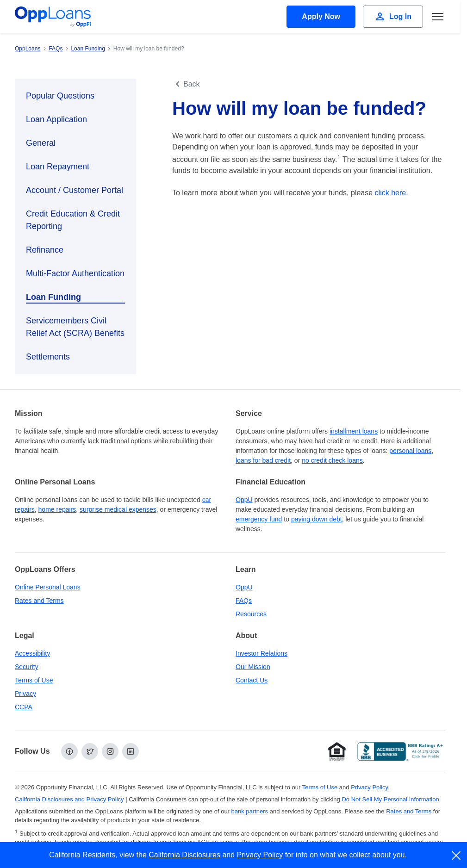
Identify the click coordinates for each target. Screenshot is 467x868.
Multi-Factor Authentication (75, 273)
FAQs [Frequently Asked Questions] (244, 601)
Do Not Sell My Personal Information (390, 799)
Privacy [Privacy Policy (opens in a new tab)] (25, 694)
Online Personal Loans (48, 587)
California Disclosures (184, 855)
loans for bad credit (263, 460)
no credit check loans (332, 460)
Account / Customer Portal (75, 190)
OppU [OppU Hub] (244, 500)
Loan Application (56, 119)
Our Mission (253, 667)
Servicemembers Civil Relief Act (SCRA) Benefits (75, 327)
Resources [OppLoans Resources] (251, 614)
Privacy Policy (260, 855)
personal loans (410, 451)
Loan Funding (53, 297)
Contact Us (252, 680)
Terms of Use (34, 680)
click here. (392, 193)
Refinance (45, 250)
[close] (457, 856)
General (41, 143)
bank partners (250, 811)
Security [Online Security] (27, 667)
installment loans (354, 431)
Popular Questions (60, 96)
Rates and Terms (39, 601)
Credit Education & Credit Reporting (73, 220)
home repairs (57, 509)
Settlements (48, 357)
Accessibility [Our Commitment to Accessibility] (32, 653)
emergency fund (259, 519)
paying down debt (317, 519)
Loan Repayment (58, 167)
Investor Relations (262, 653)
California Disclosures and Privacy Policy (69, 799)
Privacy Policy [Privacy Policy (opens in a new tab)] (369, 787)
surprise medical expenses (118, 509)
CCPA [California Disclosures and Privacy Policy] (24, 707)
